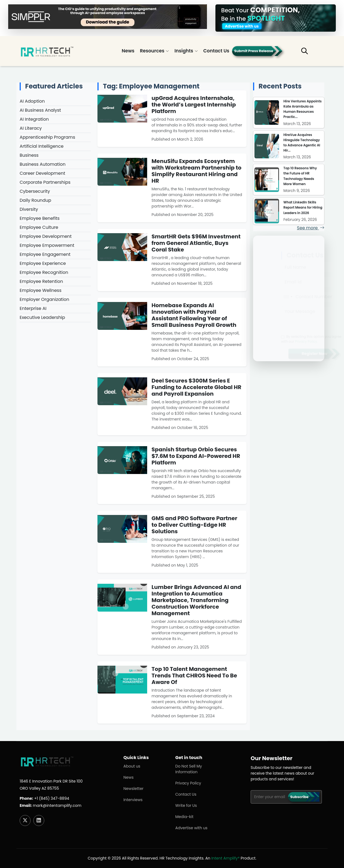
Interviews (133, 800)
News (128, 51)
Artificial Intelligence (42, 146)
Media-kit (184, 817)
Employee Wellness (41, 290)
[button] (309, 53)
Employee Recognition (44, 272)
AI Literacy (31, 128)
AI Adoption (32, 101)
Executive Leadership (42, 317)
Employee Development (46, 236)
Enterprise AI (33, 308)
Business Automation (43, 164)
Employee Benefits (40, 218)
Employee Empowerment (47, 245)
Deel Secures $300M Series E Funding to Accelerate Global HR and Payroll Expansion (196, 387)
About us (132, 766)
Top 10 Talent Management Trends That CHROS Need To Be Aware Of (194, 676)
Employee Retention (41, 281)
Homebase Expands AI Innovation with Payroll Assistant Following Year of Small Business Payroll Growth (194, 315)
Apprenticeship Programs (47, 137)
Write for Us (186, 805)
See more (311, 228)
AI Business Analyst (40, 110)
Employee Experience (43, 263)
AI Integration (34, 119)
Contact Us (216, 51)
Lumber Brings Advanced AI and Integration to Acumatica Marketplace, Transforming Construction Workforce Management (196, 600)
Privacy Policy (188, 783)
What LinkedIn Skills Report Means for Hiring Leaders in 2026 (303, 207)
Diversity (29, 209)
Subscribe (299, 797)
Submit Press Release (254, 51)
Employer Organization (45, 299)
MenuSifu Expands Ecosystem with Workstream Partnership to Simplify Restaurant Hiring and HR (196, 171)
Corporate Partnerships (45, 182)
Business (29, 155)
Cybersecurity (35, 191)
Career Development (42, 173)
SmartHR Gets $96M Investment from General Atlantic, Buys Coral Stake (196, 243)
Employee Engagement (45, 254)
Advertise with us (191, 828)
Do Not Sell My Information (189, 769)
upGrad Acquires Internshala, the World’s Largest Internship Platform (194, 105)
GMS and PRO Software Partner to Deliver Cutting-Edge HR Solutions (194, 525)
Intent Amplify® (226, 858)
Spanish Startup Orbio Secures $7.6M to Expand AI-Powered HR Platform (196, 456)
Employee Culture (39, 227)
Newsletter (134, 789)
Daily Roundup (35, 200)
